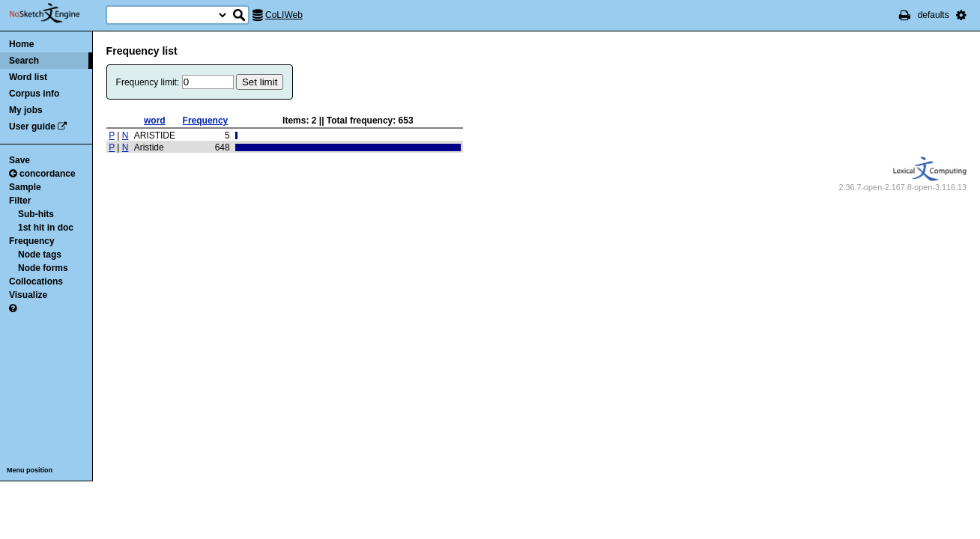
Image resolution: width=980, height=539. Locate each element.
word (155, 121)
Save (19, 160)
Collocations (36, 281)
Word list (28, 77)
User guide (32, 127)
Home (21, 44)
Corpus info (34, 94)
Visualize (28, 295)
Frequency (32, 241)
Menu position (30, 470)
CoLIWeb (284, 15)
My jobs (26, 110)
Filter (20, 201)
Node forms (43, 268)
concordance (42, 174)
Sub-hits (36, 214)
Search (24, 61)
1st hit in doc (46, 228)
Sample (25, 187)
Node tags (40, 255)
